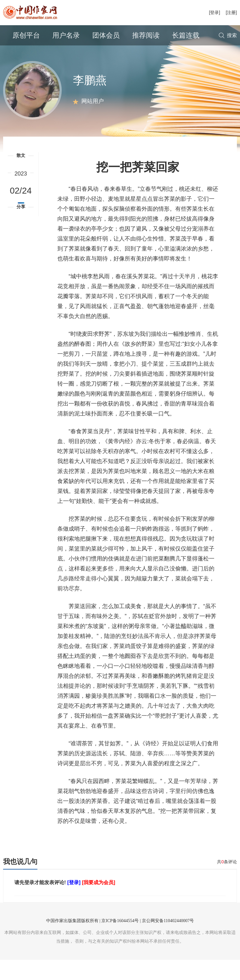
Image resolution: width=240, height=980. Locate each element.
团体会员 (106, 35)
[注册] (231, 12)
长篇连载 (186, 35)
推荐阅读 (146, 35)
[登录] (214, 12)
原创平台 (26, 35)
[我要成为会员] (99, 903)
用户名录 (66, 35)
